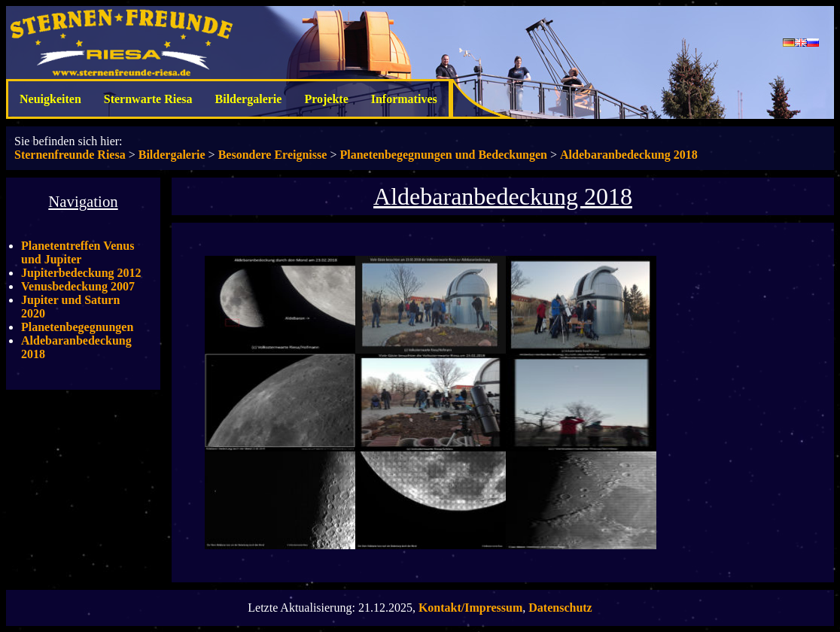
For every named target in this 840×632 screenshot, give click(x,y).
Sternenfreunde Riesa (70, 155)
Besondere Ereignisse (273, 155)
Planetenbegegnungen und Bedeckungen (443, 155)
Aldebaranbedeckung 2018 (629, 155)
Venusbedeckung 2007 (78, 286)
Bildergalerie (249, 99)
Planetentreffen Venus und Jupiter (78, 252)
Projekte (326, 99)
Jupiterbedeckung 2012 (81, 273)
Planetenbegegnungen (77, 327)
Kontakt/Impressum (470, 608)
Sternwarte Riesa (148, 99)
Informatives (404, 99)
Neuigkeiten (50, 99)
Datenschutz (560, 608)
